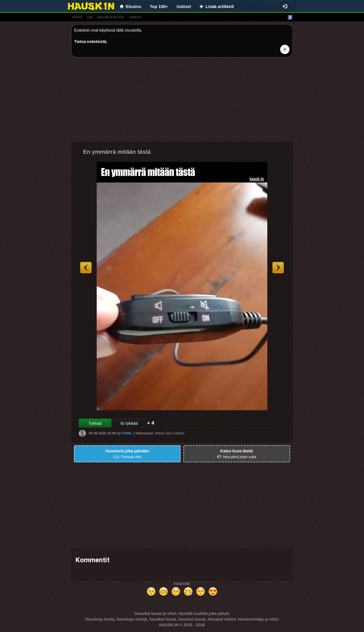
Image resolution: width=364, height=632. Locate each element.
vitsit (77, 17)
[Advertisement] (182, 102)
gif (90, 17)
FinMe (127, 433)
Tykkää (95, 423)
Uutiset (184, 6)
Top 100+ (159, 6)
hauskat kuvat (111, 17)
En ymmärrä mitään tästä (117, 152)
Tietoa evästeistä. (91, 42)
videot (135, 17)
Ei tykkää (129, 423)
